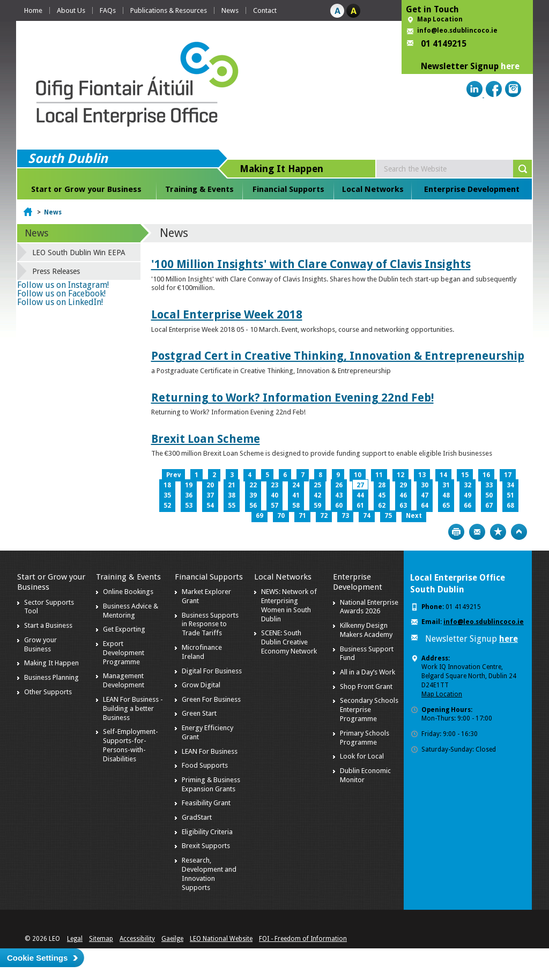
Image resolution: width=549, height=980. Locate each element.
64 (425, 506)
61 (360, 506)
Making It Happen (51, 663)
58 (296, 506)
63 (403, 506)
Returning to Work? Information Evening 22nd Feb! (292, 398)
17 (508, 475)
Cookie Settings (37, 958)
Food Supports (205, 765)
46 (403, 495)
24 (296, 485)
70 (281, 516)
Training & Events (199, 189)
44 (360, 495)
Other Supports (48, 692)
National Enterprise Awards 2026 (369, 607)
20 (210, 485)
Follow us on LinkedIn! (60, 302)
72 (324, 516)
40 (274, 495)
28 (382, 485)
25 (317, 485)
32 (468, 485)
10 (358, 475)
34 (510, 485)
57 (274, 506)
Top (519, 532)
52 (167, 506)
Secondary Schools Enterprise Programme (369, 710)
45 (382, 495)
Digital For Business (212, 671)
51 (510, 495)
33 (489, 485)
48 (446, 495)
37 (210, 495)
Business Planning (51, 677)
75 (388, 516)
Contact (265, 10)
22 (253, 485)
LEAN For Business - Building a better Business (133, 708)
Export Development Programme (124, 653)
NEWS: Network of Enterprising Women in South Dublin (289, 605)
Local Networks (373, 189)
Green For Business (211, 699)
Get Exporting (124, 629)
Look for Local (362, 756)
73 (345, 516)
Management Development (124, 680)
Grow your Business (40, 644)
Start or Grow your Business (86, 189)
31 (446, 485)
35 (167, 495)
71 (302, 516)
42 (317, 495)
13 (422, 475)
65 (446, 506)
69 (259, 516)
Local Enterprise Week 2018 (227, 314)
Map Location (440, 19)
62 (382, 506)
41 (296, 495)
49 (468, 495)
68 (510, 506)
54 (210, 506)
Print (456, 532)
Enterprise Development (472, 189)
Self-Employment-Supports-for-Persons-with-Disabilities (131, 745)
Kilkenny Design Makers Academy (366, 630)
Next (414, 516)
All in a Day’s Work (368, 672)
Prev (173, 475)
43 (339, 495)
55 (232, 506)
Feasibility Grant (206, 803)
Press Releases (56, 271)
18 (167, 485)
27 (360, 485)
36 (189, 495)
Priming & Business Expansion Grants (211, 784)
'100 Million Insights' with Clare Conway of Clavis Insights (311, 264)
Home (33, 10)
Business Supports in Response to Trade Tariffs (210, 624)
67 (489, 506)
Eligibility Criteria (207, 832)
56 (253, 506)
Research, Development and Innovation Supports (209, 874)
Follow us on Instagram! (63, 285)
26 (339, 485)
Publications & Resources (169, 10)
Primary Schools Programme (365, 738)
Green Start (199, 713)
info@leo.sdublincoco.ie (457, 31)
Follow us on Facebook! (61, 294)
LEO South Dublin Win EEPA (79, 253)
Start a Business (48, 625)
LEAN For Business (210, 751)
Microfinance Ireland (202, 652)
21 (232, 485)
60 (339, 506)
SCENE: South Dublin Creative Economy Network (289, 642)
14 (443, 475)
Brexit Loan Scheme (206, 439)
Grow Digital (201, 685)
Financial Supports (288, 189)
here (510, 66)
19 (189, 485)
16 (486, 475)
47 (425, 495)
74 (367, 516)
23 (274, 485)
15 (465, 475)
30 (425, 485)
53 (189, 506)
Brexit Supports (206, 846)
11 (379, 475)
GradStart (197, 817)
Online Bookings (128, 592)
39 (253, 495)
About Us (71, 10)
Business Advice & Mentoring (131, 611)
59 (317, 506)
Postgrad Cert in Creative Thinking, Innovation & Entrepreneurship (338, 356)
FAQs (108, 10)
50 (489, 495)
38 (232, 495)
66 (468, 506)
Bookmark (498, 532)
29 (403, 485)
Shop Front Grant (366, 686)
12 (400, 475)
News (230, 10)
